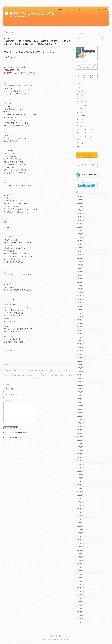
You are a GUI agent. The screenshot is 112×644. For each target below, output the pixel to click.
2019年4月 (80, 488)
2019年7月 (80, 478)
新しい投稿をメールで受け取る (16, 438)
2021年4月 (80, 406)
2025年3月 (80, 244)
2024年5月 (80, 279)
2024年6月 (80, 275)
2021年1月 (80, 416)
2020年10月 (80, 426)
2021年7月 (80, 396)
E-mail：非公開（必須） (12, 394)
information (80, 92)
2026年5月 (80, 196)
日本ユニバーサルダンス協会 (85, 129)
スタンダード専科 (82, 102)
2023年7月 (80, 313)
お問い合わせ (102, 10)
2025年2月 (80, 248)
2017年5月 (80, 567)
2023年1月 (80, 334)
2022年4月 (80, 365)
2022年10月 (80, 344)
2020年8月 (80, 433)
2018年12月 (80, 502)
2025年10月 (80, 220)
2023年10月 (80, 303)
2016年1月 (80, 622)
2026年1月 (80, 210)
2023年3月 (80, 327)
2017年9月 (80, 554)
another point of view (83, 88)
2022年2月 (80, 371)
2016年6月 (80, 605)
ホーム (61, 10)
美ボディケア (9, 32)
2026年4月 (80, 200)
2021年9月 (80, 389)
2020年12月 (80, 420)
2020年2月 (80, 454)
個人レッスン (81, 122)
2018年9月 (80, 512)
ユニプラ (79, 109)
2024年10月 (80, 261)
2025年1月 (80, 251)
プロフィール (78, 10)
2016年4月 (80, 612)
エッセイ (79, 98)
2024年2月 (80, 289)
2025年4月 (80, 241)
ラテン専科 (80, 112)
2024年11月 (80, 258)
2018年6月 (80, 523)
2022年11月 (80, 341)
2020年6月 (80, 440)
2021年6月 (80, 399)
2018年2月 (80, 536)
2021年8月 (80, 392)
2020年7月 (80, 437)
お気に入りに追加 (11, 351)
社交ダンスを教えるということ (86, 136)
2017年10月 (80, 550)
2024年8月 (80, 268)
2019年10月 (80, 468)
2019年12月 (80, 461)
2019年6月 (80, 481)
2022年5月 (80, 361)
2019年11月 (80, 464)
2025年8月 (80, 227)
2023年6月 (80, 316)
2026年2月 (80, 206)
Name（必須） (9, 389)
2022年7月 (80, 354)
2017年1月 (80, 581)
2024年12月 (80, 255)
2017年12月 (80, 543)
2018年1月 (80, 540)
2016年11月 (80, 588)
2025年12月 (80, 213)
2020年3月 (80, 450)
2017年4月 (80, 571)
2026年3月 (80, 203)
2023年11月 (80, 299)
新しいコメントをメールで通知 (16, 433)
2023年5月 (80, 320)
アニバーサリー (81, 95)
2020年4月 (80, 447)
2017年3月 (80, 574)
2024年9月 (80, 265)
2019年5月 (80, 485)
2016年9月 (80, 595)
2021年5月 (80, 402)
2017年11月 (80, 547)
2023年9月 (80, 306)
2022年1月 (80, 375)
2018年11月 (80, 505)
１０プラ (79, 146)
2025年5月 (80, 237)
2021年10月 (80, 385)
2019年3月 (80, 492)
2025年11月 (80, 217)
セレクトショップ (82, 105)
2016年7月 (80, 602)
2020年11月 (80, 423)
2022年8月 (80, 351)
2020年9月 (80, 430)
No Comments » (29, 365)
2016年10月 (80, 591)
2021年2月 (80, 413)
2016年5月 (80, 609)
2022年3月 (80, 368)
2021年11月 (80, 382)
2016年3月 (80, 615)
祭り (78, 140)
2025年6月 (80, 234)
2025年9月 (80, 224)
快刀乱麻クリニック (83, 126)
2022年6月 (80, 358)
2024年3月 (80, 286)
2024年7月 (80, 272)
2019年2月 (80, 495)
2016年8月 (80, 598)
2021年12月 (80, 378)
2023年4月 (80, 323)
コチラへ (8, 57)
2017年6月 (80, 564)
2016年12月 (80, 584)
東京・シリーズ (81, 133)
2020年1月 (80, 457)
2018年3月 (80, 533)
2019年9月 (80, 471)
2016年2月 (80, 619)
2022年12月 (80, 337)
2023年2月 (80, 330)
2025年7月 (80, 231)
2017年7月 (80, 560)
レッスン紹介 (90, 10)
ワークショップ (81, 119)
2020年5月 (80, 444)
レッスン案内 (81, 116)
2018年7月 (80, 519)
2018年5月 (80, 526)
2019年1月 (80, 499)
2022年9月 (80, 347)
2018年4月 (80, 529)
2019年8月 (80, 474)
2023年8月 (80, 310)
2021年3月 (80, 409)
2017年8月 (80, 557)
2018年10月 (80, 509)
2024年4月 (80, 282)
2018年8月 (80, 516)
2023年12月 (80, 296)
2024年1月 (80, 292)
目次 (68, 10)
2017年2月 (80, 578)
